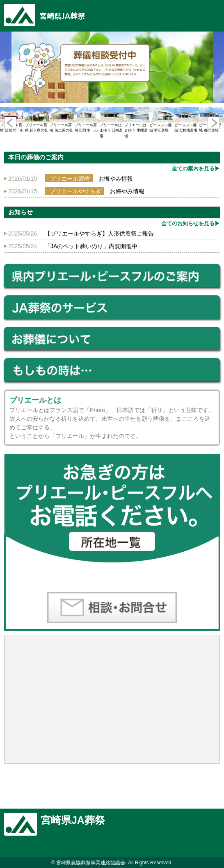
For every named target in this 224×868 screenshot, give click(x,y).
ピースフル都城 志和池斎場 (187, 120)
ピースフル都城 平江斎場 (162, 120)
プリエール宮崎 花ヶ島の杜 (38, 120)
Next (214, 123)
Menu (187, 13)
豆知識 (212, 13)
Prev (10, 123)
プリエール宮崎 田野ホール (87, 120)
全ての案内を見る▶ (196, 169)
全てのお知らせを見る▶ (191, 223)
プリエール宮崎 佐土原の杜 (62, 120)
